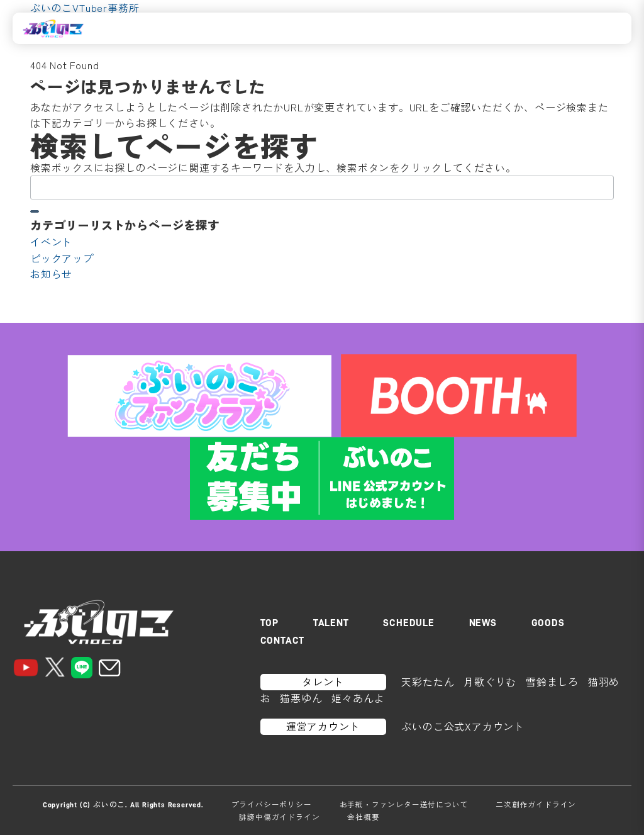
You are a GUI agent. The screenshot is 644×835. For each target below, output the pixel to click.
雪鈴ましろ (552, 681)
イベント (51, 242)
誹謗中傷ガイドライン (279, 817)
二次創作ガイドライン (536, 804)
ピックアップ (62, 258)
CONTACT (283, 641)
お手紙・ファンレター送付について (404, 804)
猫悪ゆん (301, 698)
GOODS (548, 623)
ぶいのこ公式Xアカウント (463, 726)
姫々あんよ (358, 698)
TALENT (331, 623)
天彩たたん (428, 681)
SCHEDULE (408, 623)
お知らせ (51, 274)
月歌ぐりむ (490, 681)
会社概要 (363, 817)
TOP (269, 623)
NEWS (483, 623)
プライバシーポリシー (272, 804)
